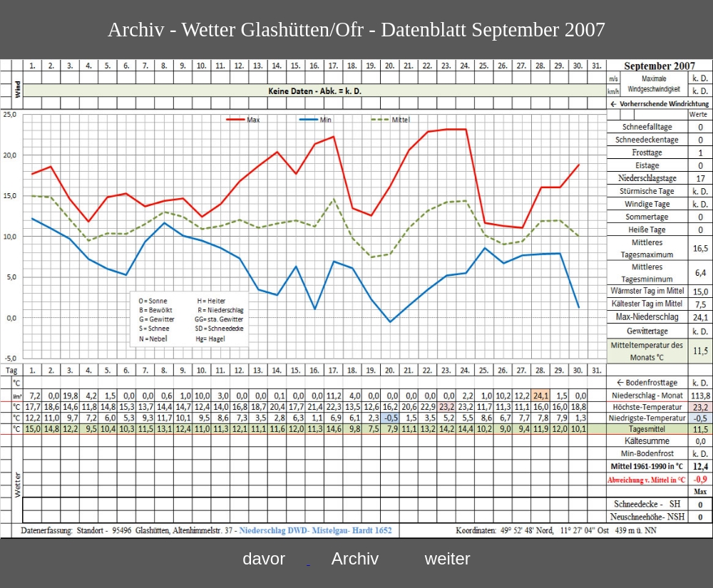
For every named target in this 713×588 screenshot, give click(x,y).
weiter (448, 558)
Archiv (355, 558)
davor (264, 558)
